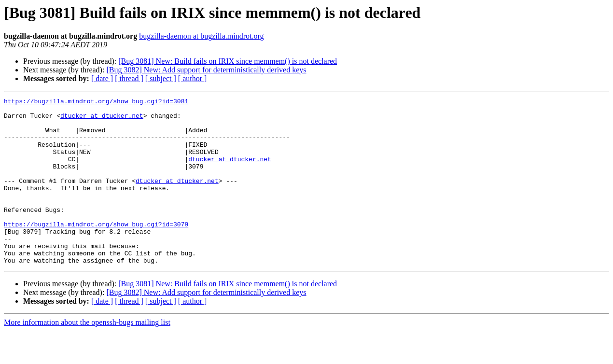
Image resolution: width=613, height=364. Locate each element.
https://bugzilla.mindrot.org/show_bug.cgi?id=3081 (96, 102)
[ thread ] (129, 78)
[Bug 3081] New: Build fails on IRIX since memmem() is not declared (228, 61)
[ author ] (193, 78)
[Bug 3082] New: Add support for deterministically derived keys (206, 70)
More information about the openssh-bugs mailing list (87, 356)
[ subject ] (161, 78)
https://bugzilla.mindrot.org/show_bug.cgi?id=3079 (96, 250)
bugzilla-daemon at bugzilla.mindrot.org (201, 36)
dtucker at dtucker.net (102, 120)
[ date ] (102, 78)
